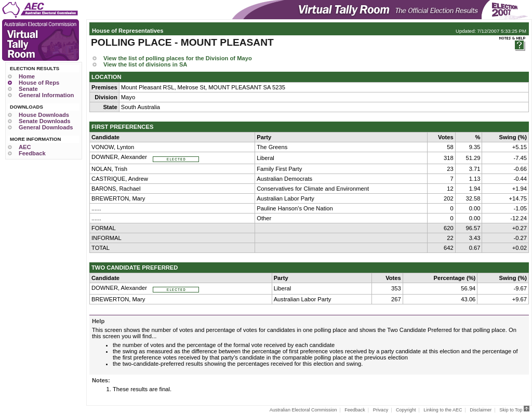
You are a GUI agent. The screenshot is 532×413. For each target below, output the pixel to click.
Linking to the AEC (443, 410)
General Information (46, 95)
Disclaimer (481, 410)
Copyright (406, 410)
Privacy (381, 410)
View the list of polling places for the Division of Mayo (178, 58)
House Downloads (44, 115)
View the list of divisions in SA (145, 64)
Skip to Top (514, 410)
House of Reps (39, 83)
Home (27, 76)
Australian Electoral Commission (303, 410)
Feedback (32, 153)
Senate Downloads (44, 121)
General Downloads (46, 127)
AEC (25, 147)
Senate (28, 89)
